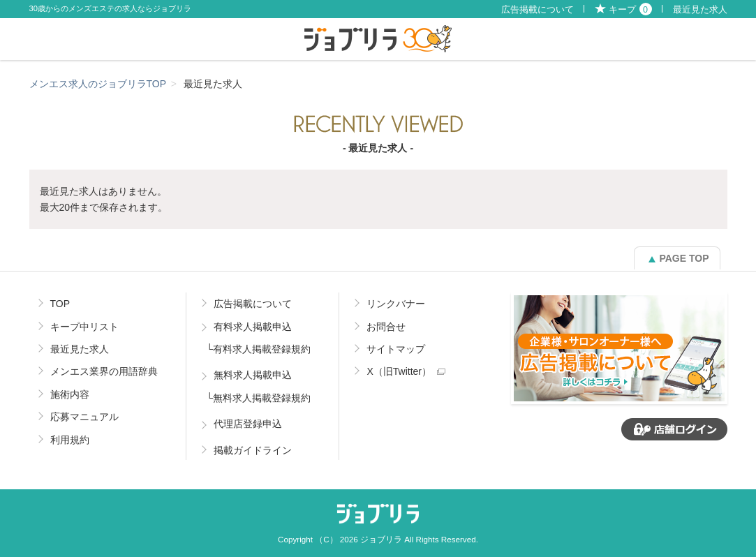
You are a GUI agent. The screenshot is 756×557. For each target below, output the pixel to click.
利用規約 (70, 440)
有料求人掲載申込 (253, 327)
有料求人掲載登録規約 (262, 349)
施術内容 (70, 394)
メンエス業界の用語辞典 (104, 371)
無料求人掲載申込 (253, 375)
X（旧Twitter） (399, 371)
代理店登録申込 (248, 424)
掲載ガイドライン (253, 450)
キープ (630, 10)
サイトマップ (396, 349)
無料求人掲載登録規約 (262, 398)
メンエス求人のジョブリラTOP (98, 84)
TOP (60, 304)
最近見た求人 (700, 10)
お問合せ (386, 327)
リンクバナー (396, 304)
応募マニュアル (84, 417)
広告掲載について (538, 10)
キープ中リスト (84, 327)
